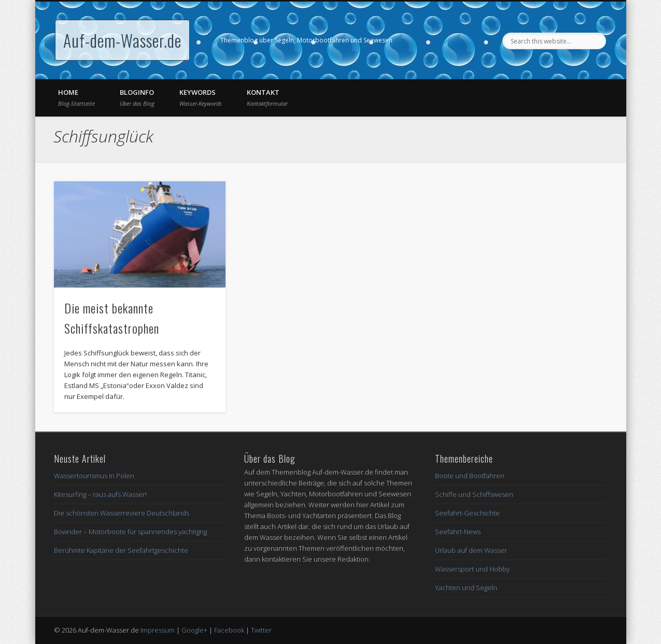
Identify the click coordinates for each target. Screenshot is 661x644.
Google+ (194, 630)
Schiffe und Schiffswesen (474, 494)
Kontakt (267, 97)
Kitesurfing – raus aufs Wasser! (100, 494)
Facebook (229, 630)
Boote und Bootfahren (470, 476)
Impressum (158, 630)
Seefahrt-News (458, 532)
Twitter (261, 630)
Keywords (201, 97)
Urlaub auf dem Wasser (471, 550)
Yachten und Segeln (466, 588)
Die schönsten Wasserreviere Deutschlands (122, 513)
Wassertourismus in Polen (94, 476)
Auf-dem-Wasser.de (122, 40)
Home (76, 97)
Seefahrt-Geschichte (467, 513)
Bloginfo (137, 97)
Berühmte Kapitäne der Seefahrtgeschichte (121, 550)
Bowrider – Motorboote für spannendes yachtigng (130, 532)
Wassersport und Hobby (472, 569)
